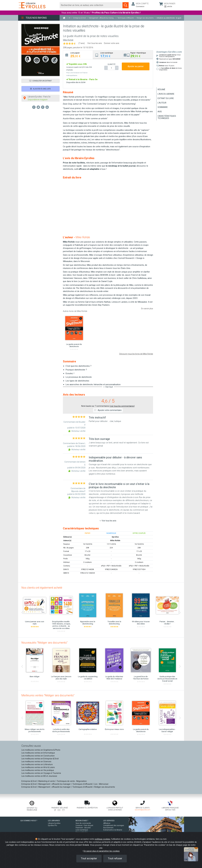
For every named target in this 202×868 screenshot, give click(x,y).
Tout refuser (115, 858)
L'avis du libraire (166, 94)
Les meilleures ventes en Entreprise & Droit (40, 759)
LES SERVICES (109, 821)
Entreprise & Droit (29, 781)
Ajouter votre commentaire (108, 410)
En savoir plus (147, 309)
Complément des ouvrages (114, 825)
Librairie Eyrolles (54, 823)
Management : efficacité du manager (55, 784)
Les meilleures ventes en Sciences (36, 762)
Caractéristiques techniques (167, 117)
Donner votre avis (112, 43)
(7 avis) (82, 43)
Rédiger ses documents (105, 787)
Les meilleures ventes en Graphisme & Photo (41, 750)
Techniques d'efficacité (82, 784)
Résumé (161, 89)
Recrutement (108, 828)
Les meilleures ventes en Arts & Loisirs (38, 767)
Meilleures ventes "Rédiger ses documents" (48, 695)
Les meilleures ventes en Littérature (37, 764)
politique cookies (102, 839)
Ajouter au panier (136, 66)
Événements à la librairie (113, 830)
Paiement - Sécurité (83, 828)
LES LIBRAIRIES (54, 821)
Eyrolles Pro (52, 825)
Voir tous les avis (95, 43)
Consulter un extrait (41, 81)
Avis (160, 112)
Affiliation (107, 823)
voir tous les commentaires (122, 406)
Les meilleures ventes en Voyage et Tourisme (41, 773)
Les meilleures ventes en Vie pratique (38, 770)
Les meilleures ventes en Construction (38, 756)
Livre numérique (82, 830)
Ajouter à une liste (40, 89)
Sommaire (163, 107)
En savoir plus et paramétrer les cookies (102, 851)
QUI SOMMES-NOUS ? (29, 821)
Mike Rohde (68, 40)
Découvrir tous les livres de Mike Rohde (136, 354)
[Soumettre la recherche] (126, 5)
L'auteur (162, 103)
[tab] (78, 55)
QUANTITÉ (111, 64)
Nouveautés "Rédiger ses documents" (44, 643)
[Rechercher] (91, 5)
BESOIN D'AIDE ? (82, 821)
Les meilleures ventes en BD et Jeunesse (39, 776)
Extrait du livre (166, 98)
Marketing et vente (47, 781)
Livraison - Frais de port (84, 825)
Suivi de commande (83, 823)
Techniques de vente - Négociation (72, 781)
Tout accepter (89, 858)
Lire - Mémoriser (101, 784)
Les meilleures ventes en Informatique (38, 753)
